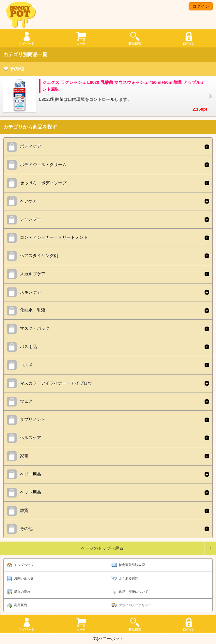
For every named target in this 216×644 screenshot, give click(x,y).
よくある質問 (129, 578)
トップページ (24, 565)
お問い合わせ (24, 578)
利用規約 (21, 605)
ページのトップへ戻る (102, 548)
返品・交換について (133, 592)
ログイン (201, 6)
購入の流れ (22, 592)
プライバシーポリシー (135, 605)
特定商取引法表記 (132, 565)
